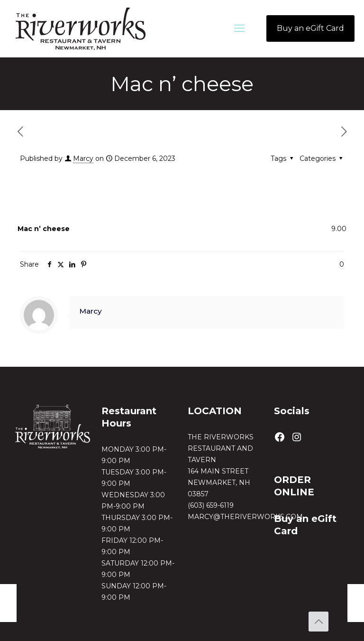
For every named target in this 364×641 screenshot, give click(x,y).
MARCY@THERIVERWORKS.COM (245, 517)
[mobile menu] (239, 28)
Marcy (83, 158)
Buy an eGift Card (310, 28)
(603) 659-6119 (211, 505)
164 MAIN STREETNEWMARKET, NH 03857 (219, 483)
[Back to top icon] (318, 622)
